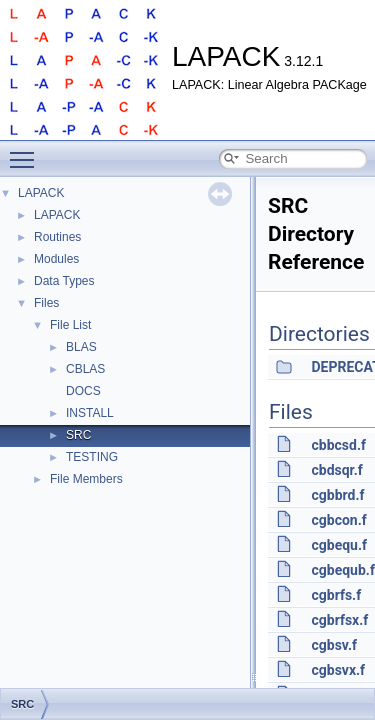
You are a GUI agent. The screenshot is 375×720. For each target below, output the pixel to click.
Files (46, 303)
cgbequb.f (342, 570)
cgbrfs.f (336, 595)
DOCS (83, 391)
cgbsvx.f (338, 670)
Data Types (64, 281)
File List (70, 325)
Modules (56, 259)
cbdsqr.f (336, 470)
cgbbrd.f (337, 495)
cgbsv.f (334, 645)
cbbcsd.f (338, 445)
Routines (57, 237)
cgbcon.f (338, 520)
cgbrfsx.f (339, 620)
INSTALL (90, 413)
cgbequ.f (339, 545)
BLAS (81, 347)
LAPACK (41, 193)
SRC (78, 435)
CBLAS (85, 369)
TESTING (92, 457)
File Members (86, 479)
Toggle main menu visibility (27, 151)
